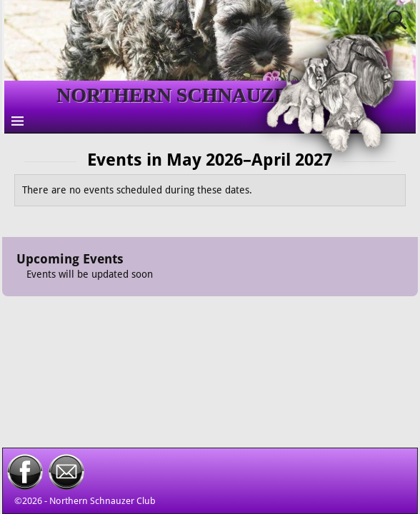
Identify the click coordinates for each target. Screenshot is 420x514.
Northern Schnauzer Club (102, 501)
